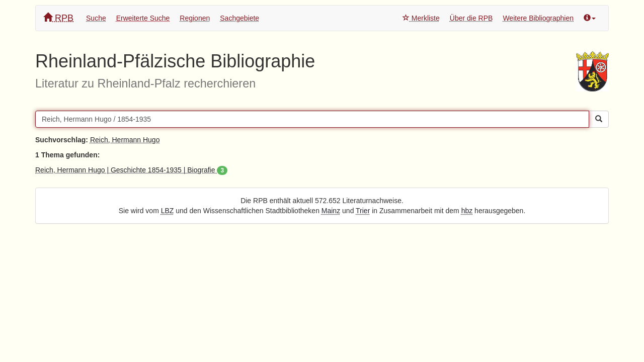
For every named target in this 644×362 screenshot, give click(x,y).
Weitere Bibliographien (538, 18)
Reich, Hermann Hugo (125, 140)
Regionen (195, 18)
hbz (467, 211)
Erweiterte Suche (143, 18)
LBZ (168, 211)
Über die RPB (471, 18)
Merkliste (421, 18)
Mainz (331, 211)
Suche (96, 18)
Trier (363, 211)
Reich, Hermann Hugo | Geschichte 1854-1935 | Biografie (131, 170)
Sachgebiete (239, 18)
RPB (58, 18)
